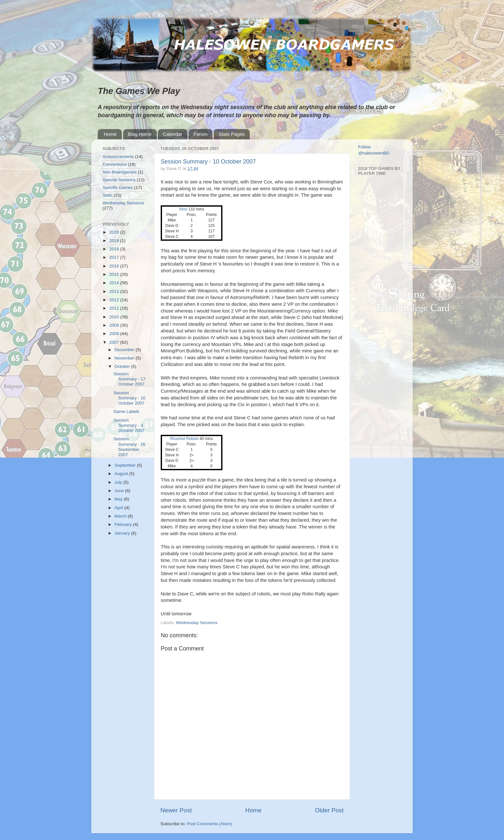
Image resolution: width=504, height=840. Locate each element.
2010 (115, 317)
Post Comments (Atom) (210, 824)
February (124, 524)
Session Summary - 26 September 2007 (130, 447)
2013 (115, 291)
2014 (115, 283)
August (122, 474)
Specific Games (118, 187)
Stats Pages (232, 134)
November (125, 358)
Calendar (172, 134)
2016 (115, 266)
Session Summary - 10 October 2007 (208, 162)
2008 (115, 334)
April (119, 508)
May (119, 499)
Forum (200, 134)
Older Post (329, 810)
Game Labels (126, 411)
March (121, 516)
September (126, 465)
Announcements (118, 157)
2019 (115, 241)
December (125, 350)
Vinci (184, 209)
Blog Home (140, 134)
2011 (115, 308)
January (123, 533)
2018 (115, 249)
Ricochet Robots (184, 439)
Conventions (115, 164)
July (119, 482)
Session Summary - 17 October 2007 (130, 379)
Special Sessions (119, 180)
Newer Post (176, 810)
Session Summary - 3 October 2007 (129, 425)
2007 (115, 342)
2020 (115, 232)
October (123, 366)
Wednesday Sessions (197, 623)
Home (110, 134)
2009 (115, 325)
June (120, 491)
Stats (108, 195)
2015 (115, 274)
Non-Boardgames (120, 172)
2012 (115, 300)
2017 (115, 257)
